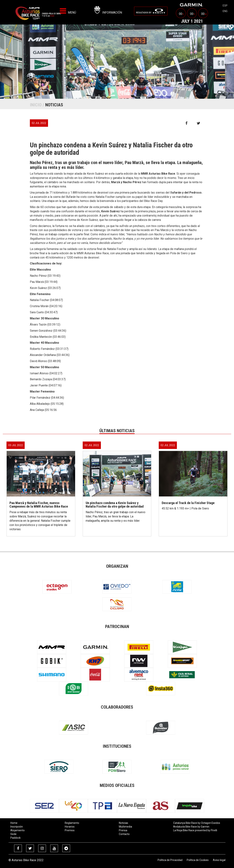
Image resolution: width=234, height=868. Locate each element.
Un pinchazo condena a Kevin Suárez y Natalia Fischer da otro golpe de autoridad (115, 505)
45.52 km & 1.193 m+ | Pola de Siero (185, 508)
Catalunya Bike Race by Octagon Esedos (197, 823)
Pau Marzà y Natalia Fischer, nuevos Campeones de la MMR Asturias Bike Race (39, 505)
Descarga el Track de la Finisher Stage (188, 503)
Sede (13, 834)
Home (14, 823)
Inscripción (17, 827)
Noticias (123, 823)
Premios (70, 830)
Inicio (36, 105)
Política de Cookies (198, 860)
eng (225, 11)
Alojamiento (18, 830)
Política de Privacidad (170, 860)
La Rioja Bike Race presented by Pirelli (195, 830)
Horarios (70, 827)
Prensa (123, 830)
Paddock (15, 838)
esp (225, 6)
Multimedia (125, 827)
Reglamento (72, 823)
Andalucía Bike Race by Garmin (191, 827)
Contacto (124, 834)
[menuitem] (151, 11)
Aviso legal (219, 860)
